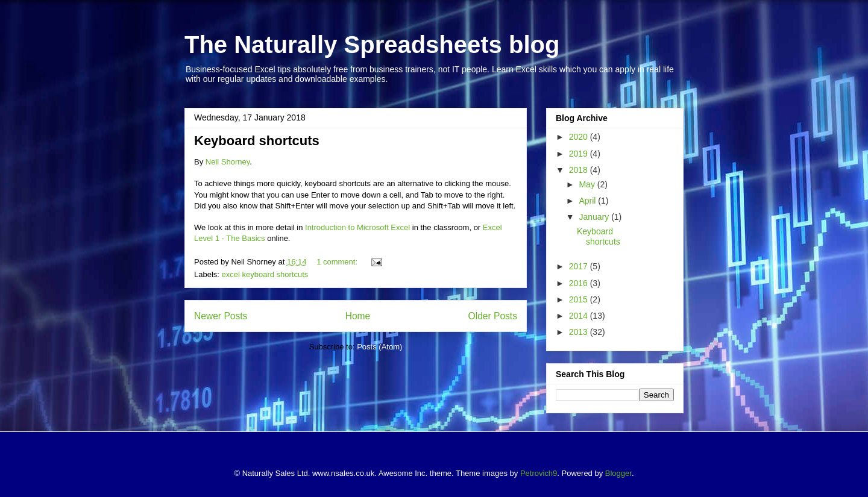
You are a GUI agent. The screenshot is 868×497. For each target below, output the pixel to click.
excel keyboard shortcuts (265, 274)
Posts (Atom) (379, 347)
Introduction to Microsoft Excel (357, 227)
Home (358, 316)
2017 (580, 266)
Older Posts (493, 316)
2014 (580, 316)
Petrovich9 (539, 473)
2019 (580, 154)
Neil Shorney (228, 162)
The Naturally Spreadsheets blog (372, 45)
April (588, 201)
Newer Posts (221, 316)
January (595, 217)
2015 (580, 299)
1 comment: (338, 262)
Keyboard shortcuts (257, 141)
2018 (580, 170)
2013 (580, 332)
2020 (580, 137)
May (588, 184)
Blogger (618, 473)
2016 (580, 283)
